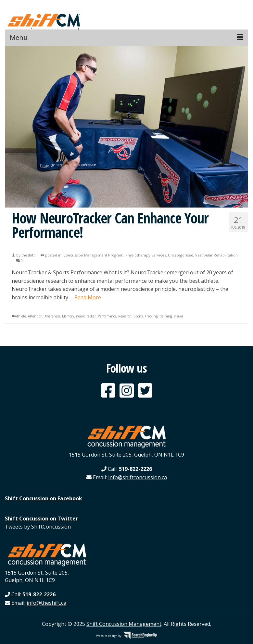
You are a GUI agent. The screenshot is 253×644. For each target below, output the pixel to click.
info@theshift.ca (46, 603)
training (166, 316)
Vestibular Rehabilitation (216, 255)
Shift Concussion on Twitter (41, 519)
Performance (107, 316)
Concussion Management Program (93, 255)
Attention (35, 316)
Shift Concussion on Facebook (44, 498)
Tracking (151, 316)
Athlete (20, 316)
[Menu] (127, 38)
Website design (107, 636)
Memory (68, 316)
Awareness (52, 316)
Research (125, 316)
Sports (138, 316)
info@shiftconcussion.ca (138, 477)
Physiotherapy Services (146, 255)
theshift (28, 255)
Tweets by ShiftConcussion (38, 527)
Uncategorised (181, 255)
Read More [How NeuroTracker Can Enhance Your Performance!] (88, 297)
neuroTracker (86, 316)
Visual (178, 316)
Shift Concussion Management (124, 624)
